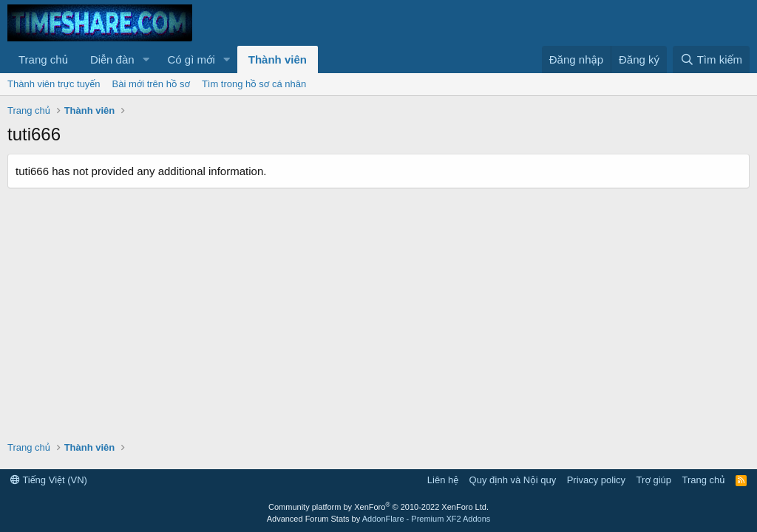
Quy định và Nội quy (513, 480)
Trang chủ (43, 59)
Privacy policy (596, 480)
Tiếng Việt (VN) (49, 480)
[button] (146, 59)
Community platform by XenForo (378, 507)
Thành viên (278, 59)
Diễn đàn (112, 59)
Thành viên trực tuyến (54, 84)
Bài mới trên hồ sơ (151, 84)
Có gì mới (191, 59)
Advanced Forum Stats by (379, 519)
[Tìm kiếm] (711, 59)
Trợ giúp (654, 480)
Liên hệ (443, 480)
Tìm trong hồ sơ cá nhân (254, 84)
